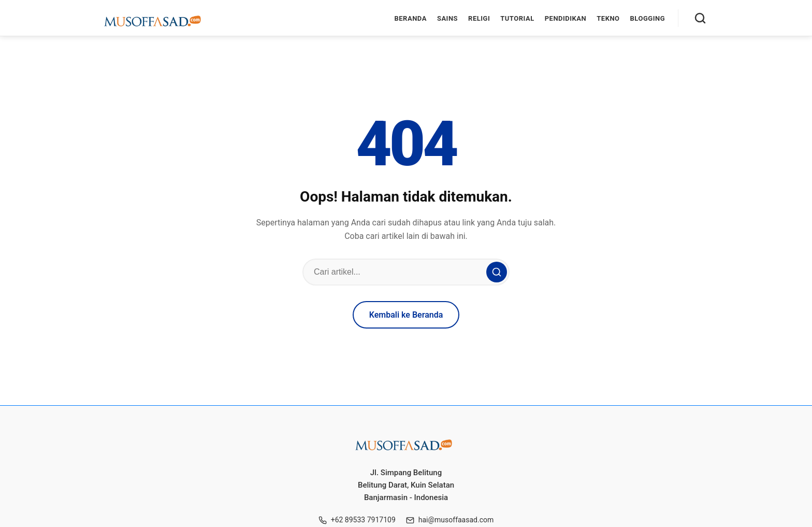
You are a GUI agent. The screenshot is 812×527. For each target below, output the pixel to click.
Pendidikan (566, 18)
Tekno (608, 18)
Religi (479, 18)
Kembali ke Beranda (406, 315)
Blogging (648, 18)
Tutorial (517, 18)
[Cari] (700, 18)
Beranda (410, 18)
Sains (447, 18)
